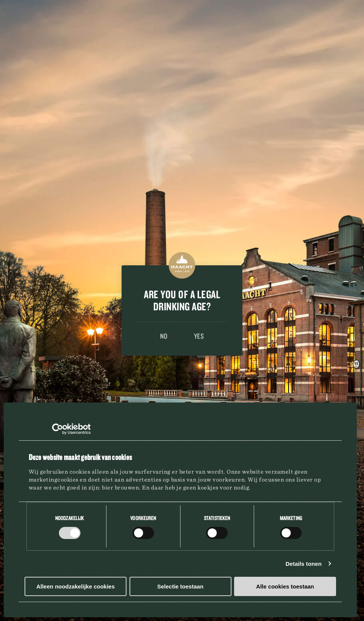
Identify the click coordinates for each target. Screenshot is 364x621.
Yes (199, 336)
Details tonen (303, 564)
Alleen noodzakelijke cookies (76, 586)
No (164, 336)
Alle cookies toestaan (285, 586)
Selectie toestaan (180, 586)
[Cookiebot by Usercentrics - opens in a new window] (58, 429)
